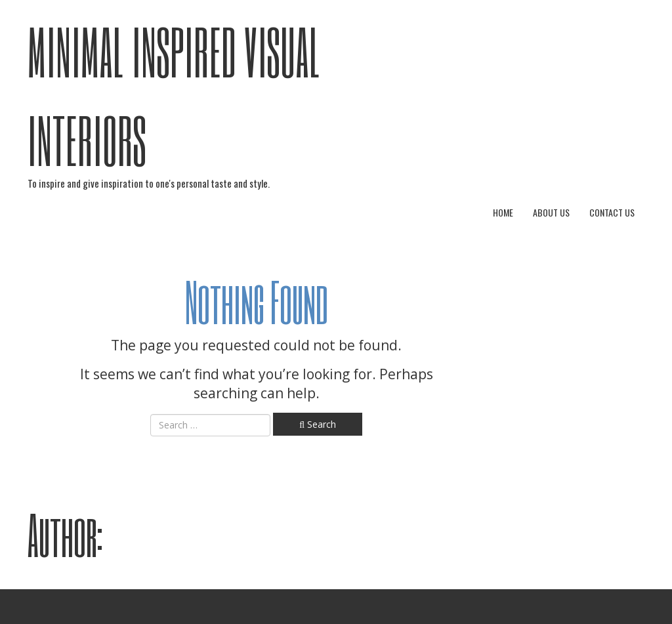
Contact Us (612, 212)
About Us (551, 212)
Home (503, 212)
